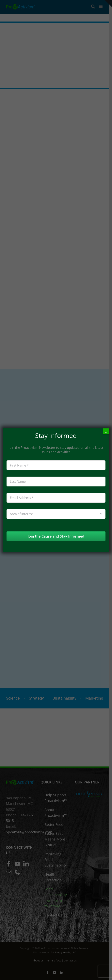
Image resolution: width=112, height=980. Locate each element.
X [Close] (106, 431)
